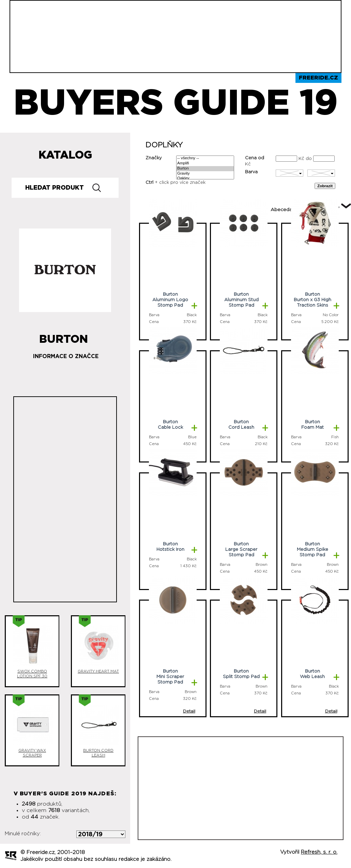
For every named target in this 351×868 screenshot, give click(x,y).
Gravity (205, 174)
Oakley (205, 179)
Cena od (255, 158)
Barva (251, 172)
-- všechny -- (205, 158)
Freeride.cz (318, 78)
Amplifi (205, 164)
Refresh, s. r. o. (319, 852)
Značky (154, 158)
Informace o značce (66, 356)
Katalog (65, 155)
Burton (205, 169)
